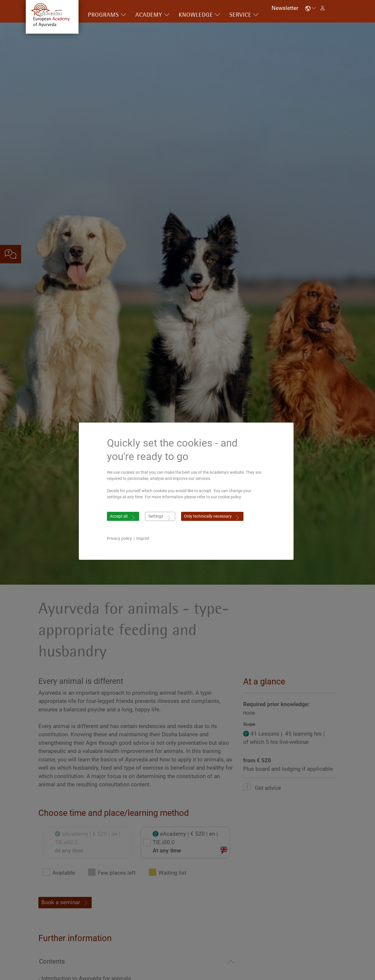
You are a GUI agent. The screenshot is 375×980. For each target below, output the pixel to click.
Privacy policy (121, 538)
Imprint (144, 538)
